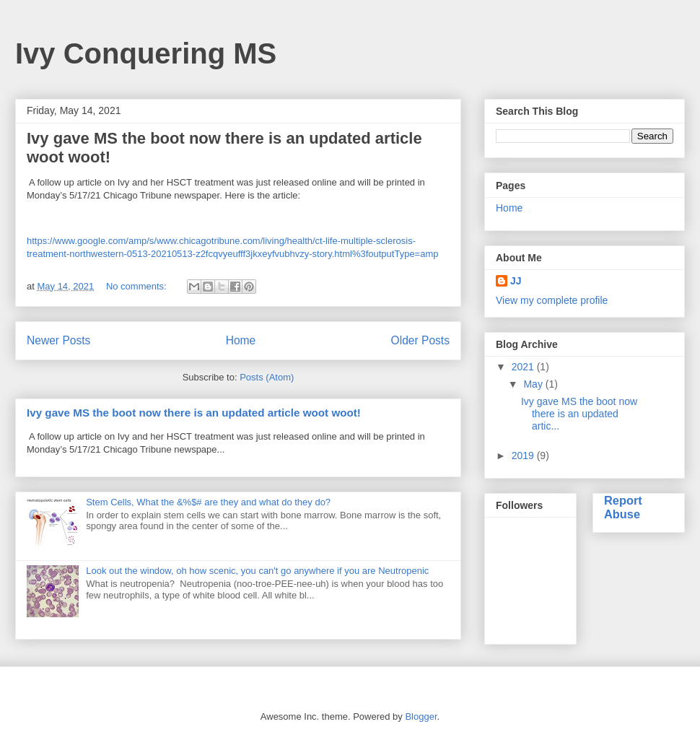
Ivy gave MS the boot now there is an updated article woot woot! (194, 413)
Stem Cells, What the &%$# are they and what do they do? (208, 502)
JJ (516, 281)
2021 (524, 367)
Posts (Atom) (267, 377)
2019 (524, 456)
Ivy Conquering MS (146, 53)
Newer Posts (58, 340)
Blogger (421, 716)
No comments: (137, 286)
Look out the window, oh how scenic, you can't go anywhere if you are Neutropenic (257, 571)
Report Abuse (623, 507)
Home (241, 340)
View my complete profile (552, 300)
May (534, 384)
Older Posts (420, 340)
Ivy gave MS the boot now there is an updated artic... (579, 414)
